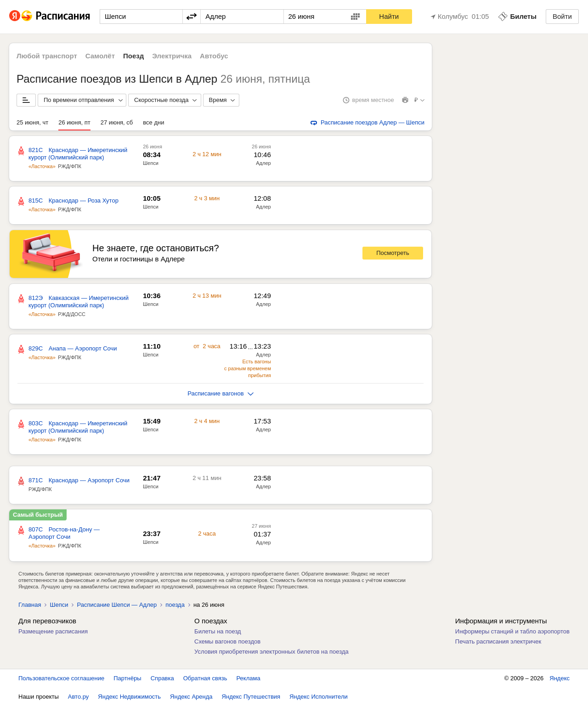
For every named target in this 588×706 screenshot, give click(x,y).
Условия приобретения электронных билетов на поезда (271, 652)
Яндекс (560, 678)
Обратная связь (205, 678)
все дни (153, 122)
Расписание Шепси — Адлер (117, 605)
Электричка (172, 56)
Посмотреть (393, 253)
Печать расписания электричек (498, 641)
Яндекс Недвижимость (129, 697)
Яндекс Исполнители (319, 697)
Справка (162, 678)
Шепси (151, 163)
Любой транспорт (47, 56)
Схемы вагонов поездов (227, 641)
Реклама (249, 678)
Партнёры (127, 678)
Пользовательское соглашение (61, 678)
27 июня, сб (117, 122)
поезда (175, 605)
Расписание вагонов (220, 393)
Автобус (214, 56)
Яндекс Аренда (191, 697)
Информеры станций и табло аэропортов (512, 631)
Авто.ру (79, 697)
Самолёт (100, 56)
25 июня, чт (32, 122)
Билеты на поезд (218, 631)
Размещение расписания (53, 631)
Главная (30, 605)
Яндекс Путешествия (251, 697)
